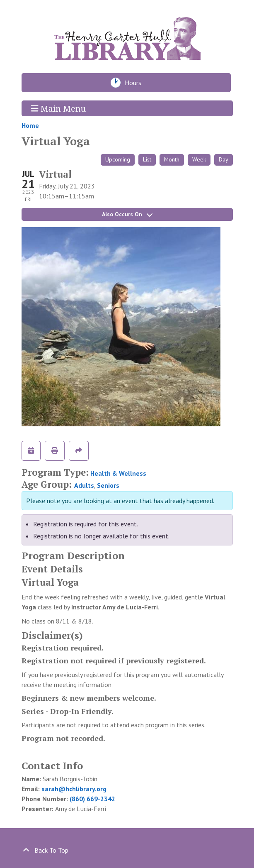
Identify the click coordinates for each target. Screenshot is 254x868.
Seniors (108, 485)
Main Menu (58, 108)
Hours (135, 83)
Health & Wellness (118, 473)
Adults (84, 485)
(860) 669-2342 (92, 799)
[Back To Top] (127, 850)
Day (224, 159)
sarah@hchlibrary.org (74, 789)
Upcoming (118, 159)
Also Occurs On (127, 214)
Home (30, 125)
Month (172, 159)
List (147, 159)
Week (199, 159)
